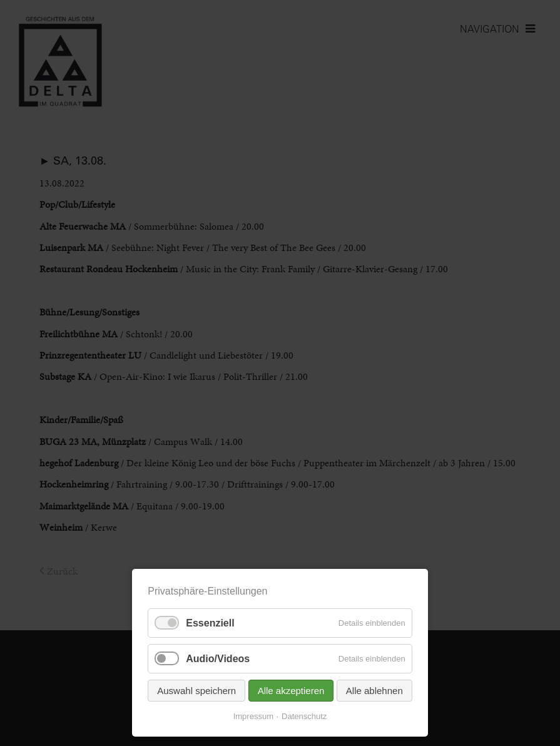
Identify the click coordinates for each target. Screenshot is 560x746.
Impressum (253, 716)
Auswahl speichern (196, 691)
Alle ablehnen (374, 691)
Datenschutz (304, 716)
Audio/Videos (218, 659)
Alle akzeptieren (291, 691)
